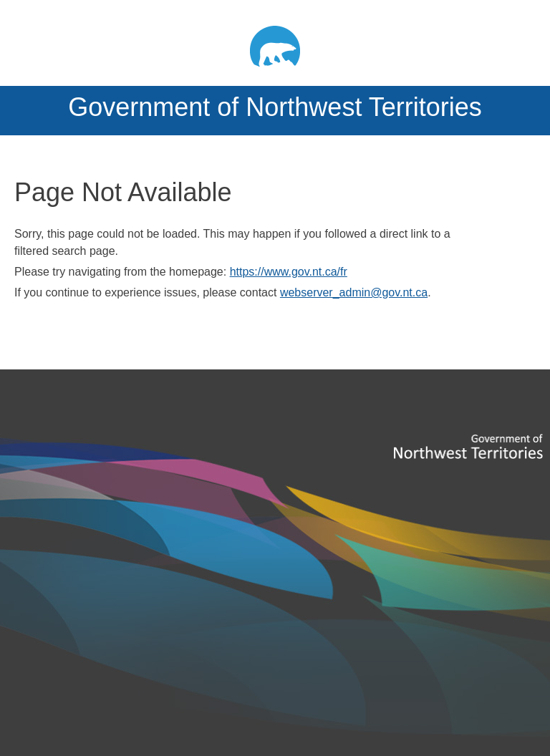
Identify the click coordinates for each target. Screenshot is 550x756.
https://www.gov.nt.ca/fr (289, 272)
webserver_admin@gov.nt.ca (354, 292)
